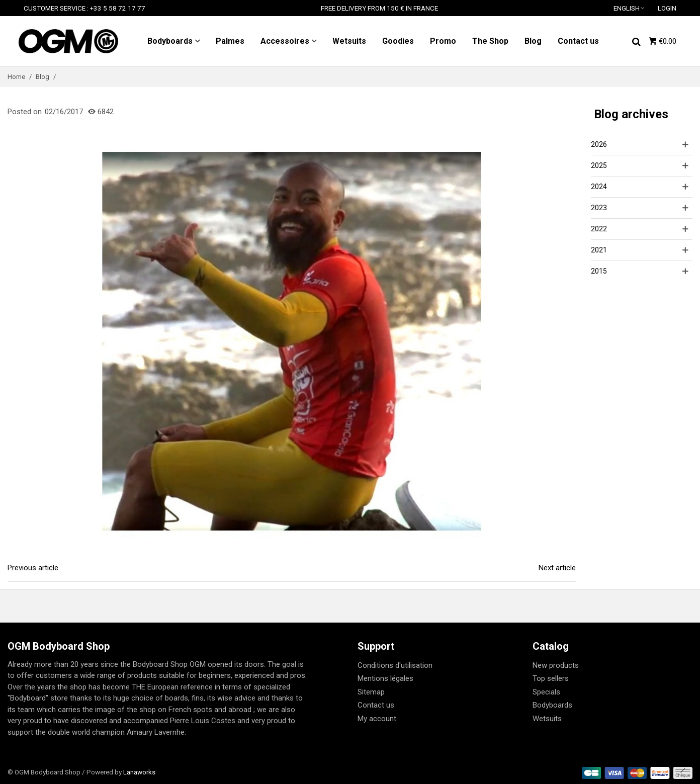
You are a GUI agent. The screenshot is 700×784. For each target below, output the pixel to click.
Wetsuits (349, 41)
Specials (546, 692)
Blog (533, 41)
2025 (599, 165)
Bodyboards (170, 41)
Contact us (578, 41)
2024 (599, 187)
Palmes (230, 41)
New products (556, 665)
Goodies (398, 41)
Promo (443, 41)
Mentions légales (385, 678)
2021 (599, 250)
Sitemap (371, 692)
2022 (599, 229)
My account (377, 719)
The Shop (490, 41)
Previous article (33, 568)
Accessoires (285, 41)
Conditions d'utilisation (395, 665)
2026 (599, 144)
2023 (599, 208)
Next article (557, 568)
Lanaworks (139, 772)
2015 (599, 271)
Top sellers (551, 678)
